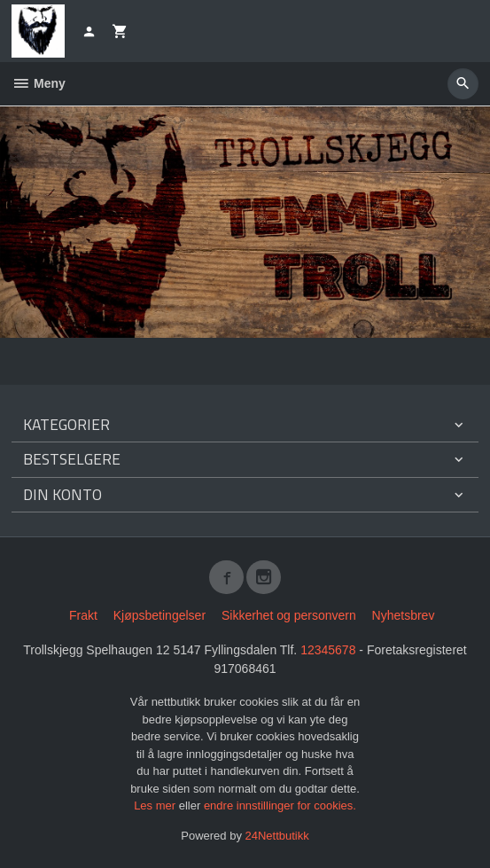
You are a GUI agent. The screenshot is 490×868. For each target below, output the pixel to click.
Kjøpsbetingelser (159, 615)
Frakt (83, 615)
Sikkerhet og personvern (289, 615)
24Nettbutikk (277, 836)
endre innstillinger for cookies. (280, 805)
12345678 (328, 650)
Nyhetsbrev (404, 615)
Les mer (156, 805)
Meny (39, 83)
